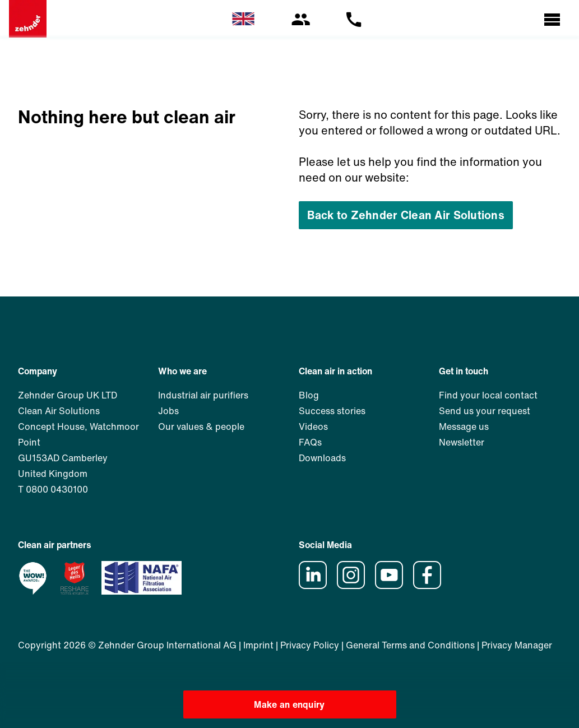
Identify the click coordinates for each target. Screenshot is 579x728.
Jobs (168, 411)
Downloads (322, 458)
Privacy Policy (310, 645)
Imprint (258, 645)
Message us (464, 426)
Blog (309, 395)
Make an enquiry (289, 704)
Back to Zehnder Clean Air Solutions (406, 215)
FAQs (310, 442)
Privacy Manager (517, 645)
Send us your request (485, 411)
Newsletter (462, 442)
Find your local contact (488, 395)
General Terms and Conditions (410, 645)
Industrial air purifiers (203, 395)
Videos (313, 426)
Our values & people (201, 426)
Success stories (332, 411)
